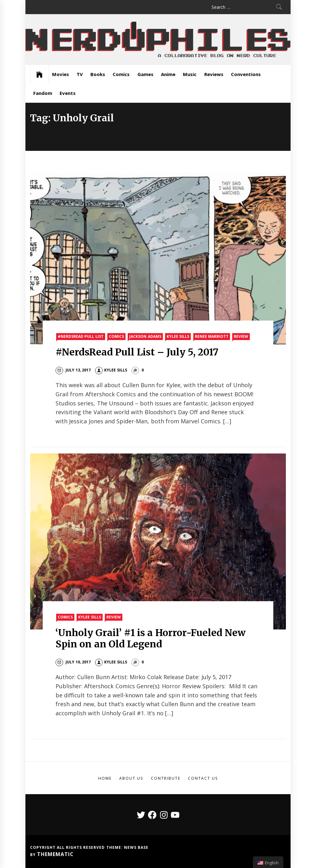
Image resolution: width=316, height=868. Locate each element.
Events (68, 93)
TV (80, 74)
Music (190, 74)
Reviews (214, 74)
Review (241, 336)
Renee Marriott (212, 336)
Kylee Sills (178, 336)
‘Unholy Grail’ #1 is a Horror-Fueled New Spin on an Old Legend (151, 638)
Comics (121, 74)
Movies (61, 74)
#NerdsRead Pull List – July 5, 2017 (137, 352)
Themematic (55, 854)
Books (98, 74)
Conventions (246, 74)
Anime (168, 74)
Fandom (43, 93)
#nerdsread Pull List (81, 336)
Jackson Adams (145, 336)
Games (145, 74)
